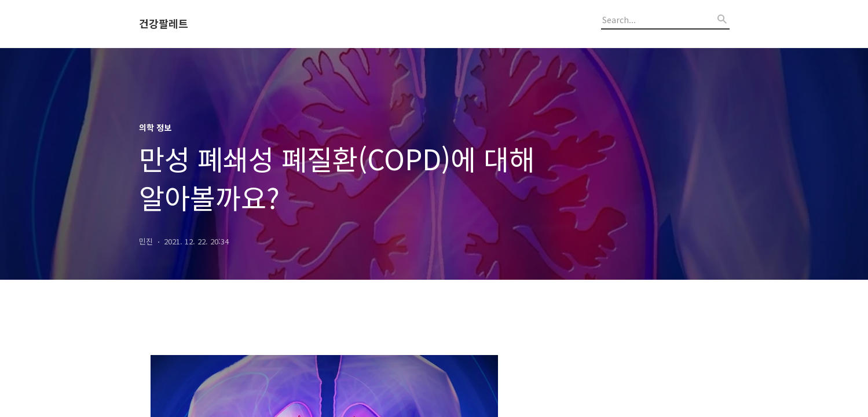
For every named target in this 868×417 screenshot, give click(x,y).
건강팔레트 (164, 24)
